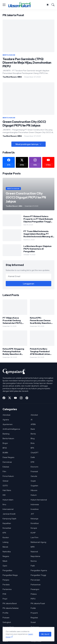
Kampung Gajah (9, 519)
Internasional (8, 509)
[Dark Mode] (48, 5)
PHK (4, 594)
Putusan (6, 618)
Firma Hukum (8, 476)
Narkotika (7, 552)
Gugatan (34, 486)
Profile (5, 613)
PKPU (33, 599)
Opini (5, 566)
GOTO (5, 486)
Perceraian (35, 580)
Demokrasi (7, 462)
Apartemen (8, 424)
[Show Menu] (4, 5)
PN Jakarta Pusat (38, 603)
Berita (33, 434)
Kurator (6, 537)
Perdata (6, 585)
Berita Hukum (8, 438)
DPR (32, 462)
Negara (6, 556)
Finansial (34, 471)
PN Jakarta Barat (10, 603)
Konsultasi (7, 528)
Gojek (33, 481)
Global (5, 481)
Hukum (34, 495)
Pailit (33, 566)
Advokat (34, 415)
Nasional (34, 552)
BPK (32, 448)
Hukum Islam (8, 500)
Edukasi (6, 467)
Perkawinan (36, 585)
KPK (4, 533)
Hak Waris (7, 490)
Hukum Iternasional (39, 500)
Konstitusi (35, 523)
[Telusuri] (53, 5)
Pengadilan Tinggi (38, 575)
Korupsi (34, 528)
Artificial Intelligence (11, 429)
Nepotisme (35, 556)
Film (4, 471)
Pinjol (5, 599)
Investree (35, 509)
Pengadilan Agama (39, 570)
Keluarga (34, 519)
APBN (33, 424)
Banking (6, 434)
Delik (33, 457)
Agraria (6, 420)
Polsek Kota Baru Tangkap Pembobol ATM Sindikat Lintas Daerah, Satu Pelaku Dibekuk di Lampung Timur (40, 351)
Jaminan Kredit (9, 514)
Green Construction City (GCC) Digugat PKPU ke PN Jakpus (24, 124)
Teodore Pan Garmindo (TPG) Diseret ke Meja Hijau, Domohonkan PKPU (27, 63)
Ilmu (4, 504)
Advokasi (6, 415)
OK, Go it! (45, 634)
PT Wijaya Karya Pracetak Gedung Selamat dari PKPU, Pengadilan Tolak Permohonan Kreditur (14, 320)
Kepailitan (7, 523)
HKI (4, 495)
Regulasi (34, 618)
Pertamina (7, 589)
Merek (5, 547)
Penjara (6, 580)
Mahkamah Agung (38, 542)
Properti (34, 613)
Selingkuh (7, 622)
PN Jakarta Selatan (11, 608)
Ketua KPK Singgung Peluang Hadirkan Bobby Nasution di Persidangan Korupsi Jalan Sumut (13, 351)
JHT (32, 514)
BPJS (5, 448)
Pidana (34, 594)
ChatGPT (35, 453)
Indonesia (35, 504)
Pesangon (35, 589)
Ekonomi (34, 467)
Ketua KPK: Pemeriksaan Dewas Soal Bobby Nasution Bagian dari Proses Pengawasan (40, 320)
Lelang (5, 542)
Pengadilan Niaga (10, 575)
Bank (33, 429)
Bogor (5, 443)
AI (31, 420)
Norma (34, 561)
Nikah (5, 561)
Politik (33, 608)
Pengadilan (7, 570)
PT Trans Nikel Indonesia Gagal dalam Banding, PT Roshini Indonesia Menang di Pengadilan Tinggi (38, 234)
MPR (33, 547)
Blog (33, 438)
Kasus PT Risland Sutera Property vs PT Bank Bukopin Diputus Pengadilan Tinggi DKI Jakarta (38, 219)
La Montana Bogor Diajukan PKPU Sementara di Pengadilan (37, 249)
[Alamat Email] (28, 276)
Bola (33, 443)
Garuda (34, 476)
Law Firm (34, 537)
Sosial (33, 622)
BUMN (5, 453)
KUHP (33, 533)
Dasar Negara (8, 457)
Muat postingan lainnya (27, 144)
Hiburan (34, 490)
